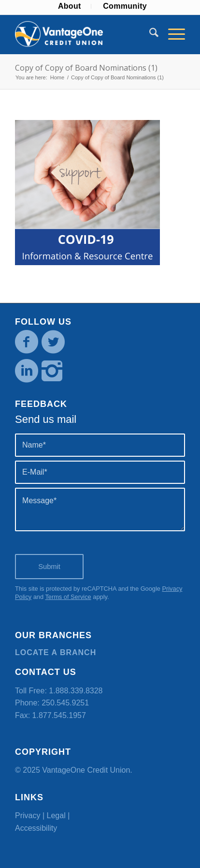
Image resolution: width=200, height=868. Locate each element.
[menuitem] (70, 6)
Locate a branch (56, 652)
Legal (56, 816)
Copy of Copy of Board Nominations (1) (86, 68)
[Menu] (172, 34)
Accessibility (36, 828)
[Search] (149, 34)
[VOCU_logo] (83, 34)
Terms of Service (68, 597)
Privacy (28, 816)
